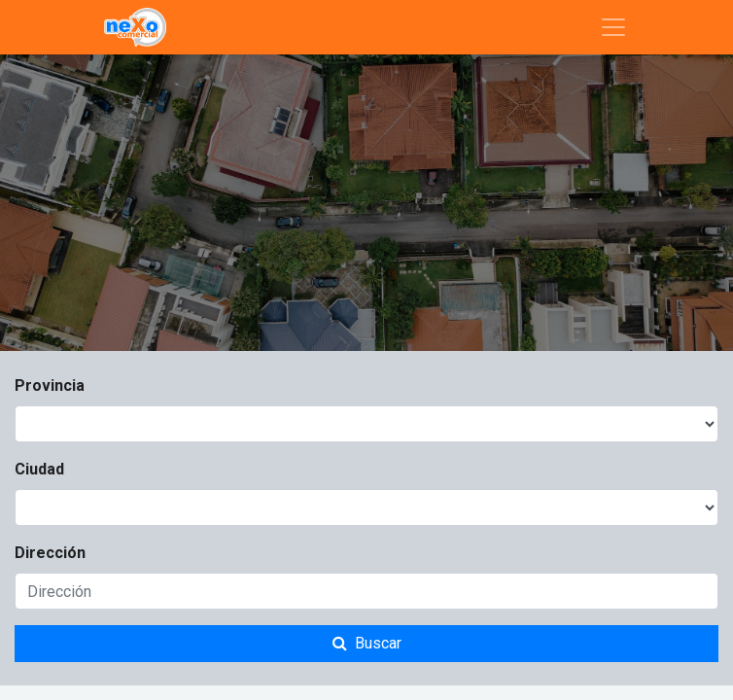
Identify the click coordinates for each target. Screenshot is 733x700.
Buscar (367, 643)
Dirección (50, 553)
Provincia (50, 385)
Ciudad (39, 469)
